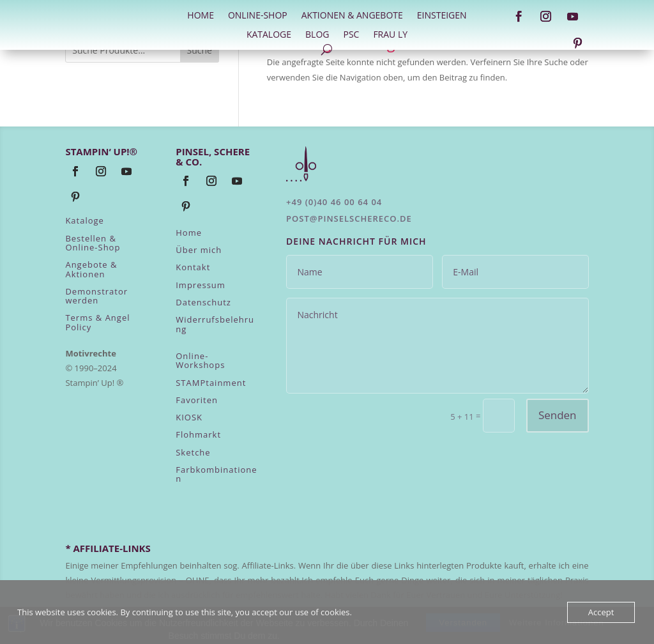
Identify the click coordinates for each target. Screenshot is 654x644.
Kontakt (193, 267)
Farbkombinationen (216, 474)
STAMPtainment (211, 383)
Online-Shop (258, 16)
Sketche (193, 452)
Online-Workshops (200, 360)
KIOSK (189, 417)
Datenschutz (203, 302)
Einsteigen (442, 16)
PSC (351, 35)
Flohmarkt (198, 434)
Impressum (201, 285)
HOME (201, 16)
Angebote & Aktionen (91, 269)
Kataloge (269, 35)
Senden (558, 415)
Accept (601, 612)
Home (189, 233)
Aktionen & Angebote (352, 16)
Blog (317, 35)
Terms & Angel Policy (97, 322)
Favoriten (197, 400)
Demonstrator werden (96, 296)
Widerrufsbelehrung (215, 324)
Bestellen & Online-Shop (93, 243)
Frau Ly (390, 35)
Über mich (199, 250)
